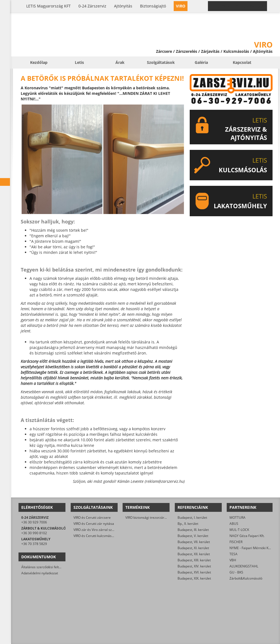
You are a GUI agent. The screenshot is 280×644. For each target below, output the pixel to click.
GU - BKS (236, 572)
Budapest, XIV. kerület (194, 566)
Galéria (201, 62)
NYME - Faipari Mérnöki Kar (251, 548)
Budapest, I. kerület (192, 517)
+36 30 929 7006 (34, 522)
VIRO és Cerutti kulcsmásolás (96, 536)
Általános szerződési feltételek (45, 567)
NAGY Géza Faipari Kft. (247, 536)
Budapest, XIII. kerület (194, 560)
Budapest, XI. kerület (193, 548)
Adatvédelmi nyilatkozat (40, 573)
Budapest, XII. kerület (194, 554)
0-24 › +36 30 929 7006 (241, 6)
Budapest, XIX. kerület (194, 578)
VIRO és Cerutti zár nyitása (94, 524)
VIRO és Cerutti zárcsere (92, 517)
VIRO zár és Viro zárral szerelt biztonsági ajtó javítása (114, 530)
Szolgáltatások (161, 62)
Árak (120, 62)
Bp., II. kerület (188, 524)
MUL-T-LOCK (239, 530)
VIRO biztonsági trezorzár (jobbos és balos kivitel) (163, 517)
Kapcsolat (242, 62)
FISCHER (236, 542)
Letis (79, 62)
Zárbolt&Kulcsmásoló (246, 578)
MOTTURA (237, 517)
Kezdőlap (39, 62)
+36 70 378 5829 (34, 544)
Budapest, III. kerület (193, 530)
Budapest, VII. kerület (194, 542)
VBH (233, 560)
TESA (233, 554)
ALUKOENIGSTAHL (244, 566)
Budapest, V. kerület (193, 536)
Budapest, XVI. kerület (194, 572)
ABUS (234, 524)
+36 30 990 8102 (34, 533)
